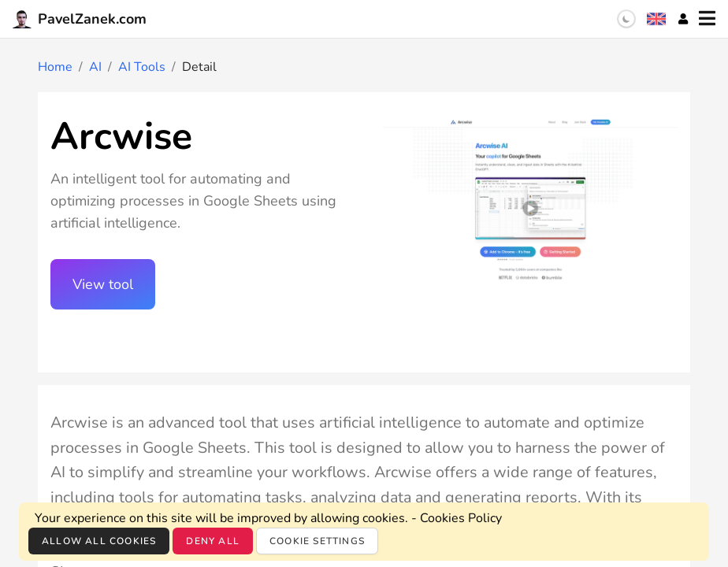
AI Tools (142, 67)
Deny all (213, 541)
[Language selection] (656, 19)
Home (55, 67)
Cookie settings (317, 541)
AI (95, 67)
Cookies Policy (461, 518)
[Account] (683, 19)
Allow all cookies (99, 541)
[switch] (626, 19)
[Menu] (707, 19)
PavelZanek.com (80, 19)
